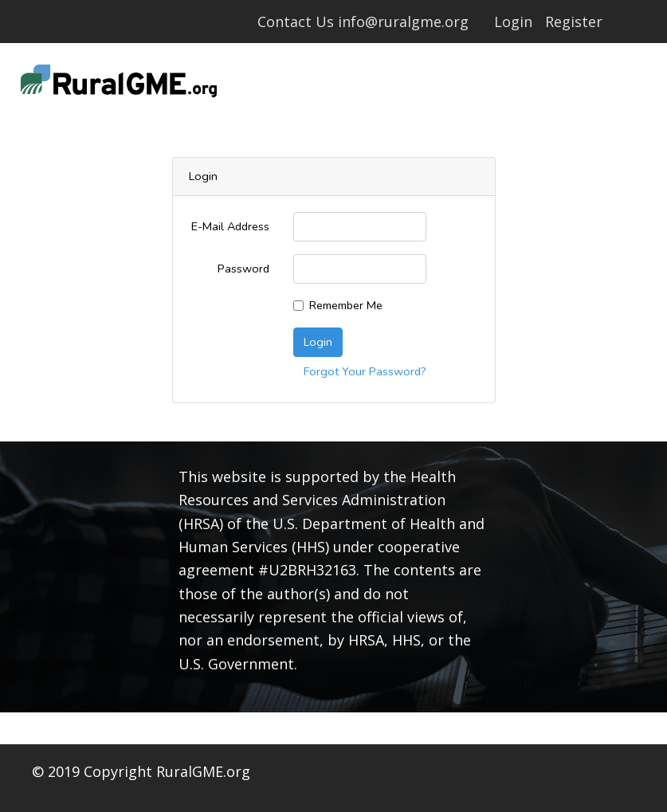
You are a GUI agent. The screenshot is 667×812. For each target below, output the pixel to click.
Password (243, 269)
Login (513, 22)
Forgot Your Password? (365, 371)
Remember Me (346, 305)
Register (574, 22)
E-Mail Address (230, 226)
